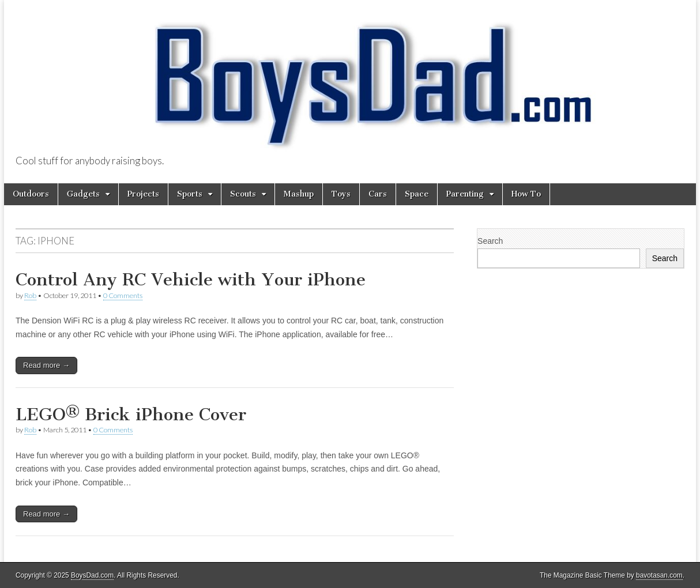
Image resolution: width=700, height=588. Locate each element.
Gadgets (83, 194)
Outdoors (31, 194)
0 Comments (123, 295)
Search (490, 241)
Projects (143, 194)
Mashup (299, 194)
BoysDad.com (92, 575)
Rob (30, 295)
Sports (190, 194)
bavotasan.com (659, 575)
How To (526, 194)
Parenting (465, 194)
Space (417, 194)
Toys (341, 194)
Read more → (46, 365)
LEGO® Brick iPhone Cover (131, 414)
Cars (378, 194)
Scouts (243, 194)
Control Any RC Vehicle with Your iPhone (191, 280)
